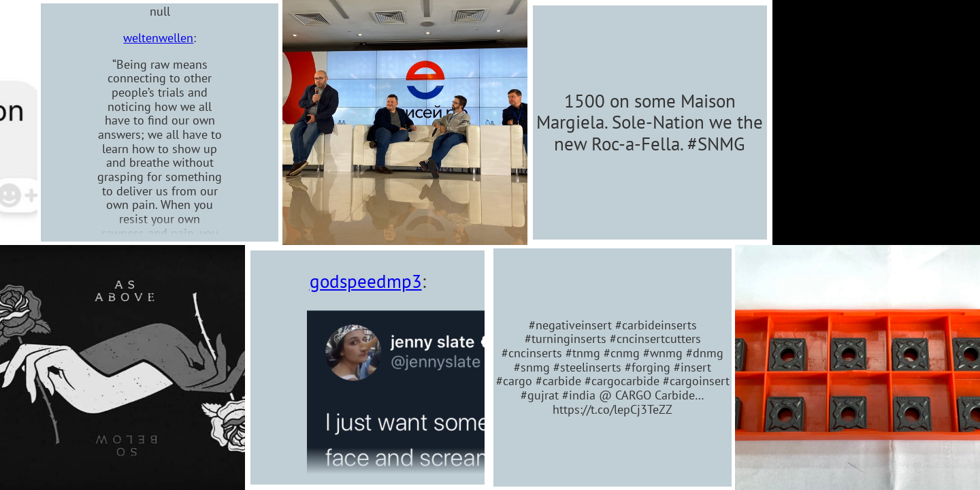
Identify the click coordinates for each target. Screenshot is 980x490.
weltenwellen (126, 38)
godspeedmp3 (366, 281)
